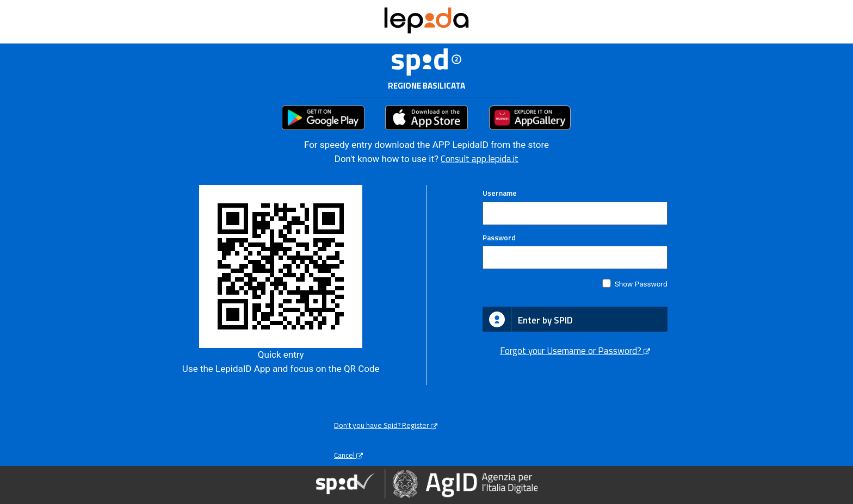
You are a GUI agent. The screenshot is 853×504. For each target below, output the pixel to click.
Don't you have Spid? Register (386, 425)
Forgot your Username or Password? (575, 351)
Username (500, 193)
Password (499, 238)
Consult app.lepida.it (480, 159)
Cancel (348, 455)
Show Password (641, 284)
